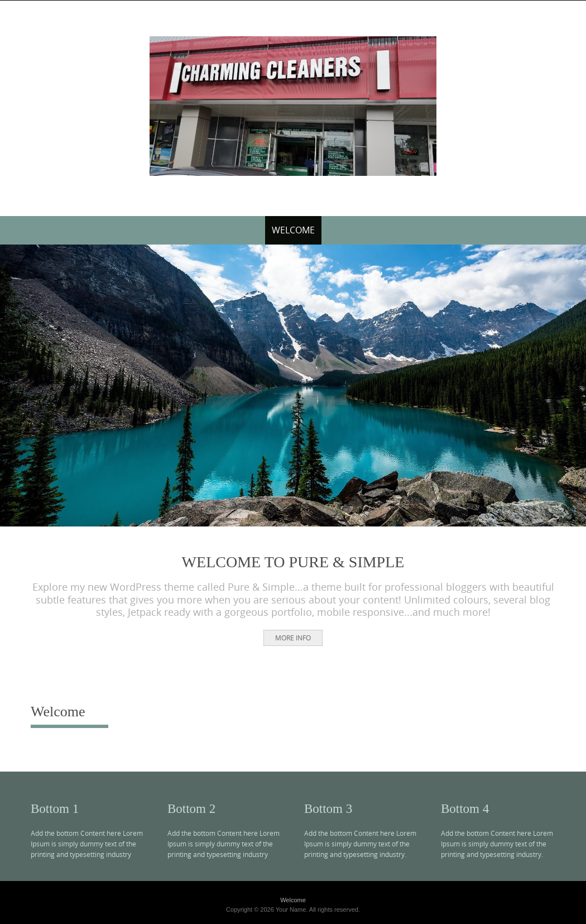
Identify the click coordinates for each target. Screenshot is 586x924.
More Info (293, 638)
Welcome (293, 230)
